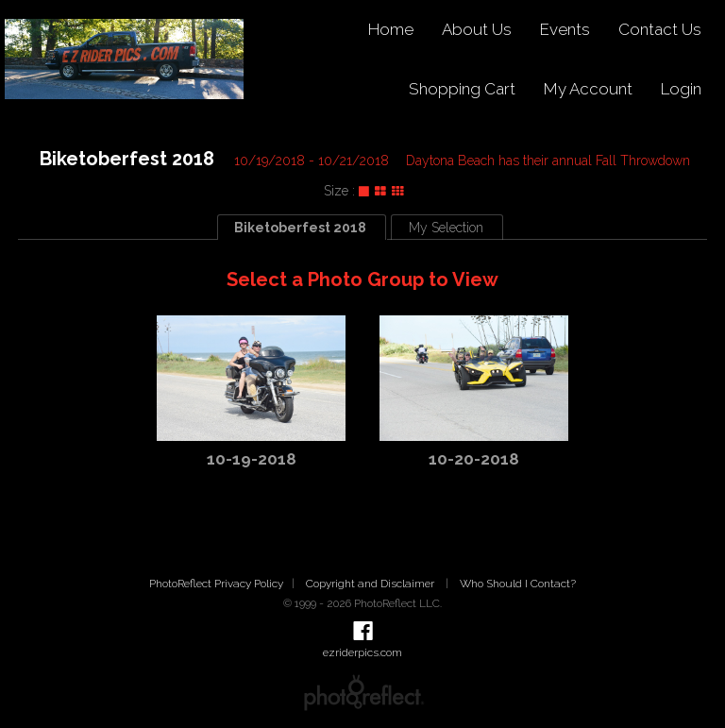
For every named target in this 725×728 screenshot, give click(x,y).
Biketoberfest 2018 (127, 159)
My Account (588, 89)
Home (391, 29)
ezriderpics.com (362, 652)
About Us (477, 29)
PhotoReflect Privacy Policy (216, 584)
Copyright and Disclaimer (371, 584)
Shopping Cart (462, 89)
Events (565, 29)
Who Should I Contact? (518, 584)
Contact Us (660, 29)
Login (681, 89)
